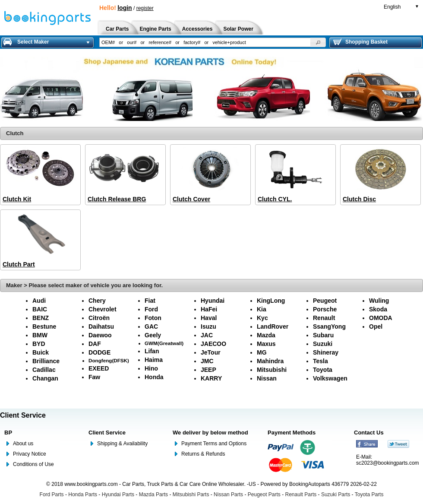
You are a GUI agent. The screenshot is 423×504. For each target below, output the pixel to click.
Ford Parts (52, 494)
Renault (324, 318)
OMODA (381, 318)
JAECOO (213, 344)
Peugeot (325, 301)
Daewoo (100, 335)
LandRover (273, 326)
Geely (153, 335)
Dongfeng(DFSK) (109, 360)
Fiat (150, 301)
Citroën (99, 318)
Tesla (320, 361)
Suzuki (323, 344)
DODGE (99, 352)
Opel (376, 326)
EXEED (99, 368)
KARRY (211, 378)
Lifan (152, 351)
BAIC (40, 309)
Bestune (44, 326)
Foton (153, 318)
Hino (151, 368)
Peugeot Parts (264, 494)
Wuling (379, 301)
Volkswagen (330, 378)
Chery (97, 301)
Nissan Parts (228, 494)
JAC (207, 335)
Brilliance (46, 361)
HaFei (209, 309)
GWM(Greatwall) (164, 343)
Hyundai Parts (118, 494)
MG (262, 352)
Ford (151, 309)
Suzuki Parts (336, 494)
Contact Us (369, 433)
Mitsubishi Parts (191, 494)
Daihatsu (101, 326)
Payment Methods (292, 433)
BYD (39, 344)
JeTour (211, 352)
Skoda (378, 309)
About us (23, 444)
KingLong (271, 301)
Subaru (323, 335)
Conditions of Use (33, 464)
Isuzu (208, 326)
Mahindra (270, 361)
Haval (209, 318)
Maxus (266, 344)
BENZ (41, 318)
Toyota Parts (369, 494)
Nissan (267, 378)
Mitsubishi (272, 370)
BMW (40, 335)
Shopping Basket (360, 42)
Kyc (262, 318)
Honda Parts (83, 494)
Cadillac (44, 370)
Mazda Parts (153, 494)
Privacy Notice (30, 454)
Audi (39, 301)
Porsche (325, 309)
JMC (207, 361)
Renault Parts (301, 494)
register (145, 8)
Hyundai (213, 301)
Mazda (266, 335)
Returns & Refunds (203, 454)
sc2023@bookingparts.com (388, 463)
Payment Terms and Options (214, 444)
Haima (154, 360)
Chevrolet (103, 309)
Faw (94, 377)
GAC (151, 326)
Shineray (326, 352)
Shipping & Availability (122, 444)
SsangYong (329, 326)
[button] (318, 42)
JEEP (208, 370)
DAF (95, 344)
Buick (41, 352)
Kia (262, 309)
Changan (45, 378)
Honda (154, 377)
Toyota (323, 370)
